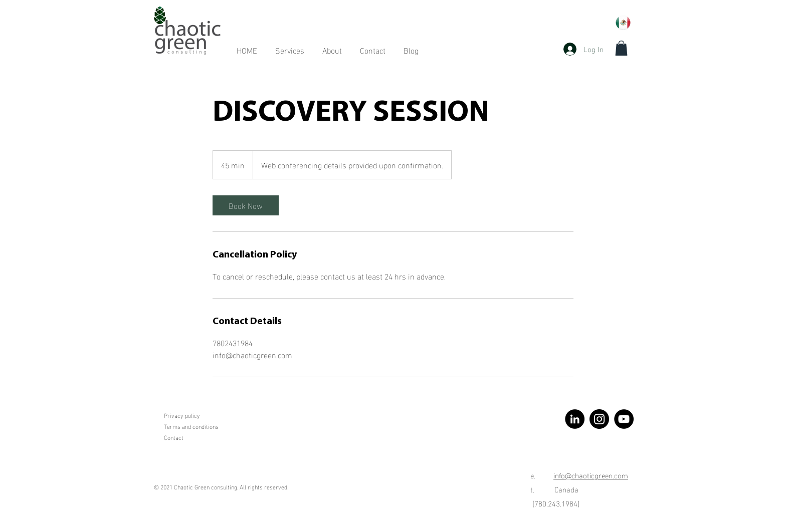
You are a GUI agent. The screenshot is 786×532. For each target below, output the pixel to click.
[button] (621, 48)
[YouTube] (624, 419)
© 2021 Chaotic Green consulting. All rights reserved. (221, 486)
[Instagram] (599, 419)
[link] (246, 205)
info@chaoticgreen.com (591, 475)
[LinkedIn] (575, 419)
